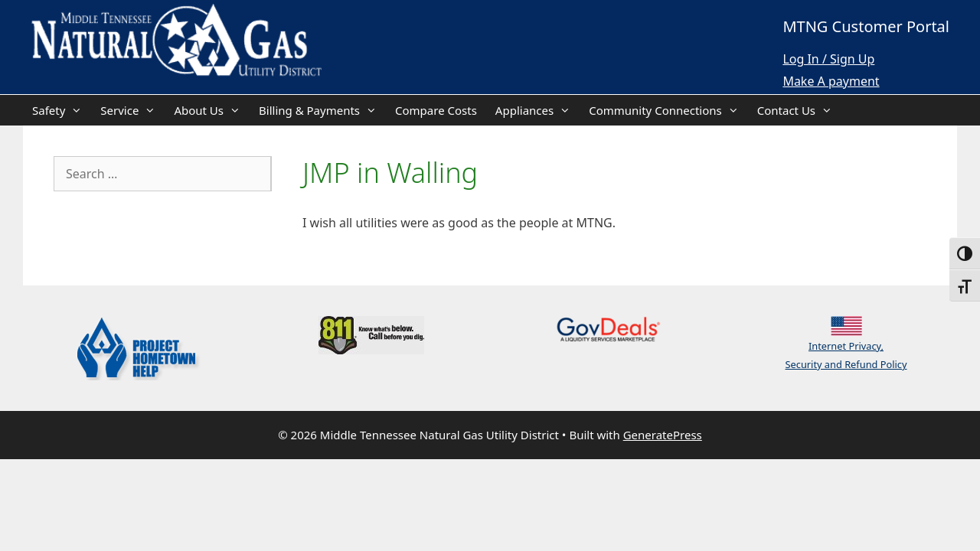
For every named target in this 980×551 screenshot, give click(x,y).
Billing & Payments (322, 110)
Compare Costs (436, 110)
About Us (212, 110)
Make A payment (831, 81)
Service (132, 110)
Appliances (537, 110)
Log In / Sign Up (828, 59)
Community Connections (668, 110)
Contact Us (799, 110)
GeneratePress (663, 435)
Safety (62, 110)
